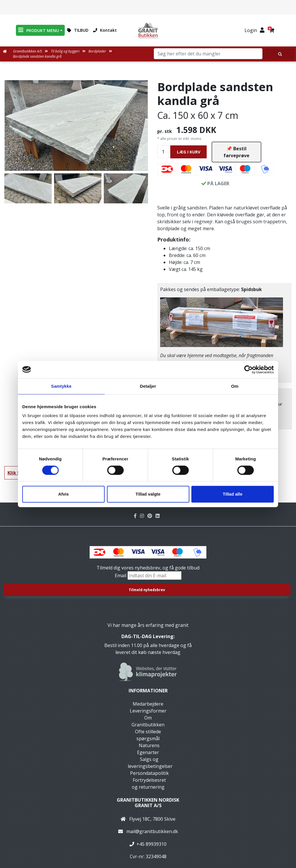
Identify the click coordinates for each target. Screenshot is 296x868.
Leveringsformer (148, 711)
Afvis (63, 494)
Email (121, 575)
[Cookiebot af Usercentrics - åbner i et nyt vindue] (248, 370)
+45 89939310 (151, 844)
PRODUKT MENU (39, 30)
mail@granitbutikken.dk (152, 831)
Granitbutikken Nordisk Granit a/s (148, 803)
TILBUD (78, 30)
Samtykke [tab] (61, 386)
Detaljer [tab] (148, 386)
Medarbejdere (148, 704)
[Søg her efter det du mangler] (279, 54)
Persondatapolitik (149, 773)
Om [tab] (235, 386)
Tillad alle (232, 494)
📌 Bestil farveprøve (236, 152)
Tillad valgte (148, 494)
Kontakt (105, 30)
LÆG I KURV (189, 152)
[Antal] (163, 152)
